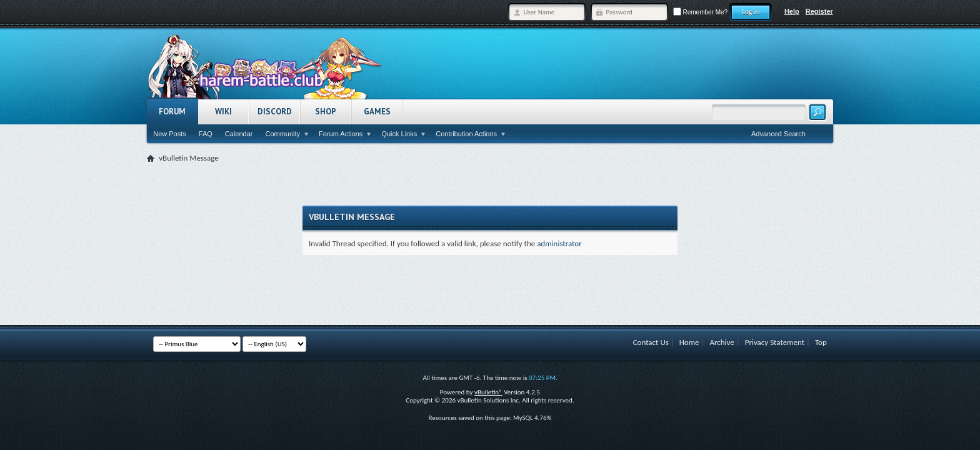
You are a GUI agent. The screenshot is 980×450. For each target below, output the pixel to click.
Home (689, 342)
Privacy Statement (775, 342)
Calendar (239, 134)
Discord (275, 112)
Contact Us (651, 342)
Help (792, 11)
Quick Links (399, 134)
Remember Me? (700, 12)
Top (821, 342)
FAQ (206, 134)
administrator (559, 243)
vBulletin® (488, 392)
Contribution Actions (466, 134)
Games (377, 112)
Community (282, 134)
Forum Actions (341, 134)
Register (819, 11)
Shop (326, 112)
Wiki (223, 112)
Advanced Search (778, 134)
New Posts (170, 134)
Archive (722, 342)
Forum (172, 112)
